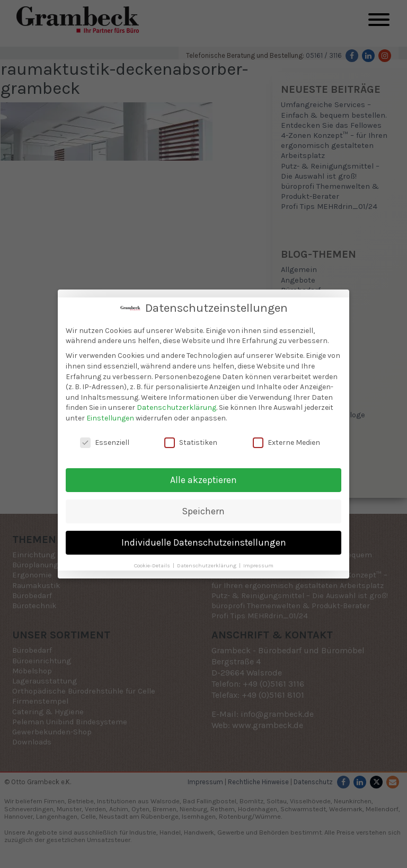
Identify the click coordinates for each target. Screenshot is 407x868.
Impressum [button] (258, 561)
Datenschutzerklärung (176, 403)
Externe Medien (286, 438)
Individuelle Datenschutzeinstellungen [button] (204, 538)
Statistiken (191, 438)
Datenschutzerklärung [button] (207, 561)
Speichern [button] (203, 506)
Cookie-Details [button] (153, 561)
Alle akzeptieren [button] (203, 475)
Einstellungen (110, 413)
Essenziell (105, 438)
